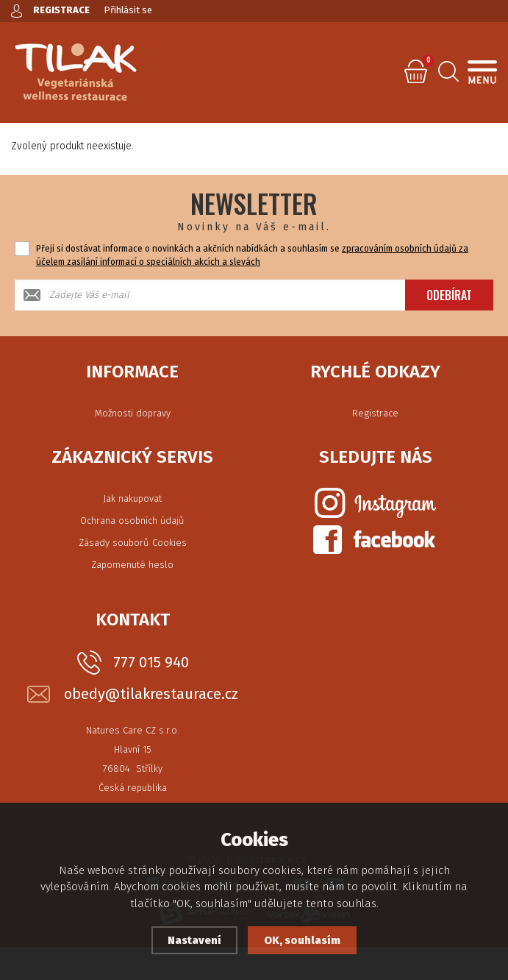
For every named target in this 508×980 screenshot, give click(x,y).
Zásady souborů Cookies (133, 543)
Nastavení (194, 940)
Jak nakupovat (132, 498)
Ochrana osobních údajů (132, 521)
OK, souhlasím (302, 940)
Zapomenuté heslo (132, 565)
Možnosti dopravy (133, 413)
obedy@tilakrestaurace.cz (151, 694)
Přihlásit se (128, 10)
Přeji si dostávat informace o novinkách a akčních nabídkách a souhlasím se (252, 255)
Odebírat (449, 295)
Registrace (375, 413)
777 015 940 (151, 662)
